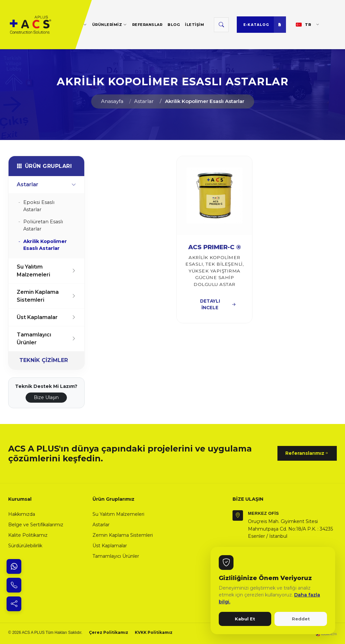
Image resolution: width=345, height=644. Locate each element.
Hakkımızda (22, 514)
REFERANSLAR (147, 25)
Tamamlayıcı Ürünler (46, 339)
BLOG (174, 25)
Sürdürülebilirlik (25, 546)
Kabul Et (245, 619)
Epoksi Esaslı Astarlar (39, 206)
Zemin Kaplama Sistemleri (46, 296)
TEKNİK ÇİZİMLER (44, 360)
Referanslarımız (307, 453)
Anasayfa (112, 101)
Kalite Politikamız (28, 535)
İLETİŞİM (194, 25)
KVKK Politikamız (154, 632)
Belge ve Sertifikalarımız (36, 525)
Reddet (301, 619)
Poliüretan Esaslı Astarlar (43, 225)
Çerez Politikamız (109, 632)
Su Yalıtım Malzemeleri (46, 271)
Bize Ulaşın (46, 397)
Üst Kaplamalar (46, 317)
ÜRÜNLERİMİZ (110, 24)
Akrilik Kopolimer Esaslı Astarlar (205, 101)
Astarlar (144, 101)
